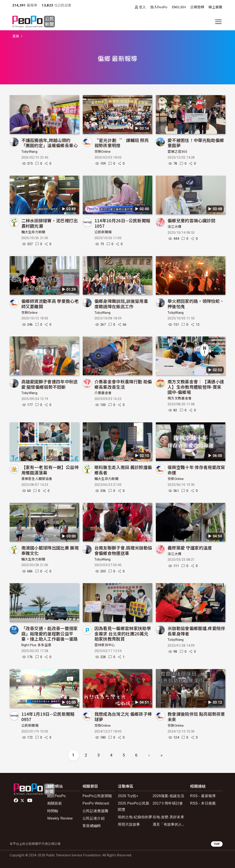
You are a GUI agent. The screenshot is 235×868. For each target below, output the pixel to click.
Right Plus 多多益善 (36, 645)
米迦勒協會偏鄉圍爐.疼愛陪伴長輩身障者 (196, 631)
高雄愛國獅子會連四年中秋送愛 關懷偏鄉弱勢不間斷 (50, 384)
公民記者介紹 (94, 818)
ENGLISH (179, 7)
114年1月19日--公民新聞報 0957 (48, 716)
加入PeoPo (159, 7)
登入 (142, 7)
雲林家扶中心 (105, 645)
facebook (16, 800)
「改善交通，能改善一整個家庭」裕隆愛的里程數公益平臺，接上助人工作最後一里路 (50, 634)
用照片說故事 (129, 824)
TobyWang (29, 152)
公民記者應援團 (95, 811)
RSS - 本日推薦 (203, 803)
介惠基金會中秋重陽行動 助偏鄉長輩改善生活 (123, 384)
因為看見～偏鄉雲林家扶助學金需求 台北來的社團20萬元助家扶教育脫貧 (123, 634)
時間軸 (53, 811)
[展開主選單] (218, 22)
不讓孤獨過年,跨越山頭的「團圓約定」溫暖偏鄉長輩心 (50, 143)
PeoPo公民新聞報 (97, 796)
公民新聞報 (103, 232)
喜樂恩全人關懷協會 (37, 479)
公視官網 (197, 7)
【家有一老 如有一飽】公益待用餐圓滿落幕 (50, 470)
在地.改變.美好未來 (168, 817)
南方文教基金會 (180, 398)
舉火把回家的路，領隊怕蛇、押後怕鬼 (196, 304)
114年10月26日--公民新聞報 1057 (122, 223)
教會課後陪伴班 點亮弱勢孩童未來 (196, 716)
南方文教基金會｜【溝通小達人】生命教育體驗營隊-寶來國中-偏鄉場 (196, 387)
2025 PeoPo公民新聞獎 (134, 806)
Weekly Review (60, 818)
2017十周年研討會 (168, 803)
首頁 (16, 36)
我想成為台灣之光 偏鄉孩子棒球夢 (123, 716)
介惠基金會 (103, 393)
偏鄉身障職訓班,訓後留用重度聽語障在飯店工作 (121, 304)
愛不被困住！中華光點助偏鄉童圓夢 (196, 143)
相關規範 (55, 803)
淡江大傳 (174, 227)
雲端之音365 (177, 152)
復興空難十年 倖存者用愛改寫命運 (196, 470)
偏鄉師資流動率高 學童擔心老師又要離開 (50, 304)
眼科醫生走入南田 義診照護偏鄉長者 (123, 470)
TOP (217, 844)
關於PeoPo (56, 796)
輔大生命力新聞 (33, 232)
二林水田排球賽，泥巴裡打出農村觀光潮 (50, 223)
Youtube (30, 800)
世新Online (103, 152)
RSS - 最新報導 (203, 796)
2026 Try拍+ (128, 796)
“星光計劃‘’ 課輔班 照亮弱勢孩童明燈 (122, 143)
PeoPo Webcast (96, 803)
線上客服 (215, 7)
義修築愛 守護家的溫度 (190, 548)
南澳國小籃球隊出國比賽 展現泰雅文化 (50, 550)
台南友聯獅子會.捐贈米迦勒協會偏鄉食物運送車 (123, 550)
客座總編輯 (92, 826)
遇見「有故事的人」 (169, 824)
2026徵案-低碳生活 (168, 796)
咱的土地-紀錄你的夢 (135, 817)
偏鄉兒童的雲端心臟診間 (191, 220)
